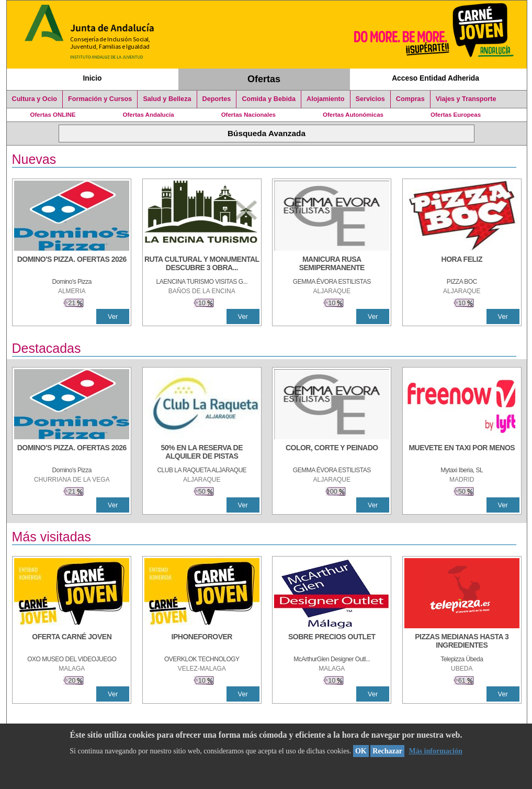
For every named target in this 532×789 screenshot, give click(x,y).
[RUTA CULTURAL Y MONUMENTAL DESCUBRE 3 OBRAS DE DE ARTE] (202, 264)
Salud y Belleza (167, 99)
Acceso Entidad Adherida (435, 78)
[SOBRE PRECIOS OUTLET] (332, 642)
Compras (410, 99)
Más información (435, 751)
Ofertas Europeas (456, 115)
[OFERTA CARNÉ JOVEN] (72, 642)
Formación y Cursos (100, 99)
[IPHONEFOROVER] (202, 642)
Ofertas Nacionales (248, 115)
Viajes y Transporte (466, 99)
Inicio (92, 78)
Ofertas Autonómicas (353, 115)
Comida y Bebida (269, 99)
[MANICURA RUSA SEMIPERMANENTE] (332, 264)
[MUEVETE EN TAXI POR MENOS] (462, 453)
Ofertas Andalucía (149, 115)
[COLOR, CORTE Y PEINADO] (332, 453)
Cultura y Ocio (35, 99)
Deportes (217, 99)
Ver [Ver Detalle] (113, 316)
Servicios (370, 99)
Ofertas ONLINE (53, 115)
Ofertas (264, 79)
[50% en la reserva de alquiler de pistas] (202, 453)
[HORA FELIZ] (462, 264)
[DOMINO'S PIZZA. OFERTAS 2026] (72, 264)
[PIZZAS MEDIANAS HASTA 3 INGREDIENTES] (462, 642)
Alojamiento (325, 99)
